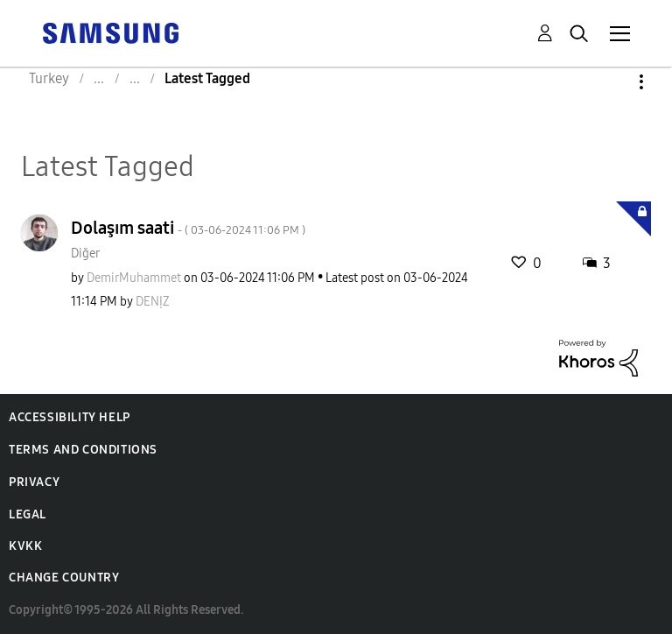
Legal (28, 514)
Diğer (85, 254)
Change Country (64, 578)
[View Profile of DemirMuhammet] (134, 278)
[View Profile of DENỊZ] (153, 302)
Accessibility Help (70, 417)
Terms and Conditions (83, 450)
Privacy (34, 482)
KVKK (25, 546)
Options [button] (612, 82)
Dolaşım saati (188, 228)
